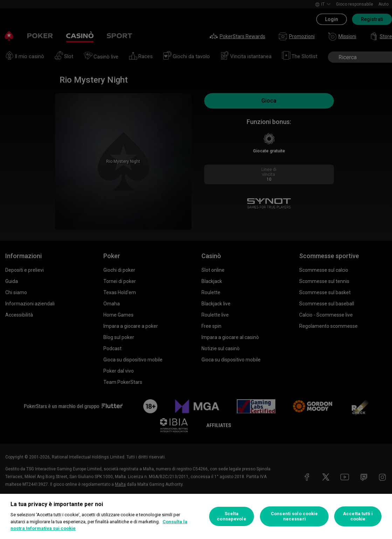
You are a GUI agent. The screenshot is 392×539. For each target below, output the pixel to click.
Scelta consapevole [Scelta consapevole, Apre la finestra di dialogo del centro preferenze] (231, 516)
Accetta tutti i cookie (358, 516)
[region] (196, 516)
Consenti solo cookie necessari (294, 516)
